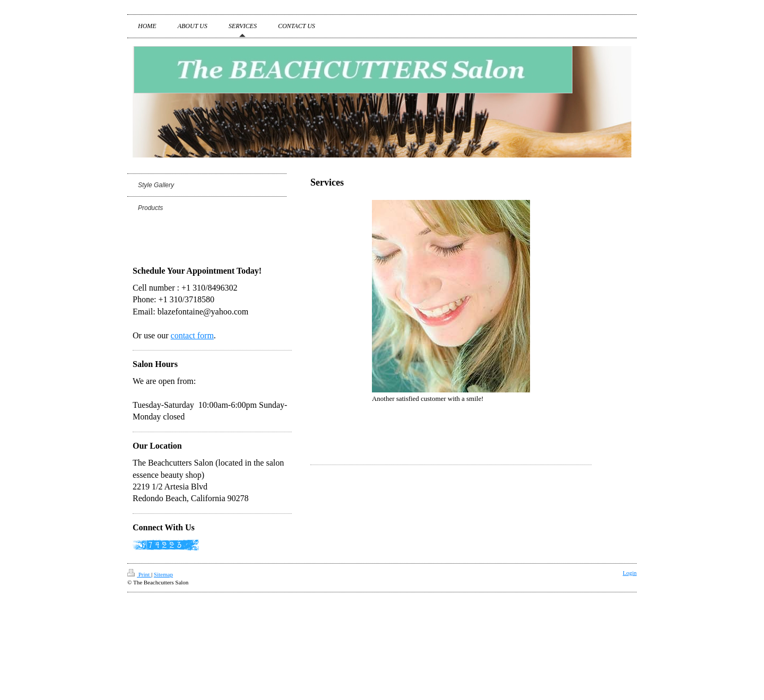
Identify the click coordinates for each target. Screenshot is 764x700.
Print (139, 574)
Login (630, 573)
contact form (192, 335)
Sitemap (163, 574)
